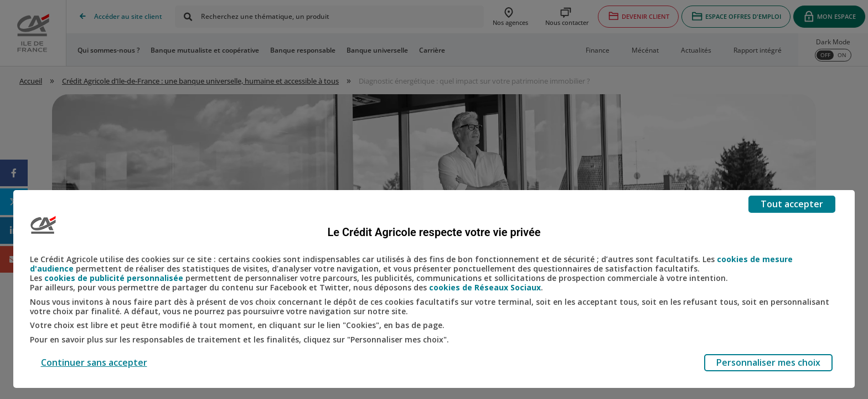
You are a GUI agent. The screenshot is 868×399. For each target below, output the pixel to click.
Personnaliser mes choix (768, 362)
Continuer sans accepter (94, 362)
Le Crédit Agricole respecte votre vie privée (434, 232)
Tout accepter (792, 204)
